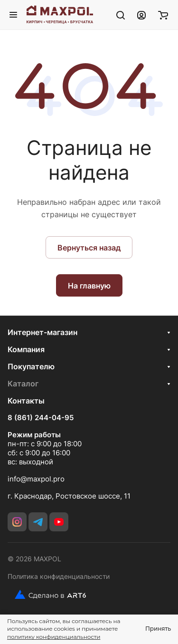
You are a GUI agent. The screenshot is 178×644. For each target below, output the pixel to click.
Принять (158, 629)
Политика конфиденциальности (59, 576)
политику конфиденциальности (54, 637)
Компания (26, 349)
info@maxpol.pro (36, 479)
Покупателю (31, 366)
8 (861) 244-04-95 (41, 418)
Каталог (23, 384)
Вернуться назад (89, 248)
